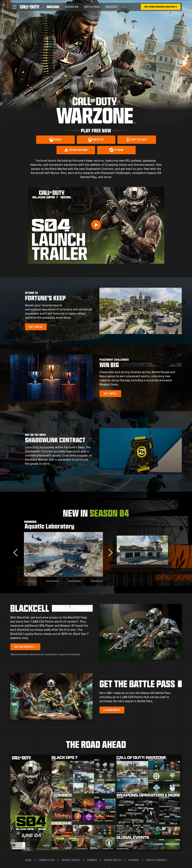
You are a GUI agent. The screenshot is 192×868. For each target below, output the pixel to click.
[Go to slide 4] (97, 581)
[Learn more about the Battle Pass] (112, 710)
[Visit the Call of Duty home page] (30, 7)
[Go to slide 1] (30, 581)
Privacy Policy (71, 763)
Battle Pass (92, 7)
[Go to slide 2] (52, 581)
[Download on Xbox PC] (96, 140)
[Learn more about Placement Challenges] (110, 394)
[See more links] (125, 7)
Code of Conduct (156, 763)
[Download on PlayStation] (76, 150)
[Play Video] (96, 225)
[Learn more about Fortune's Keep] (36, 327)
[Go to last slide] (17, 553)
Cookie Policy (113, 763)
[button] (14, 7)
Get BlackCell (24, 647)
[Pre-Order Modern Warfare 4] (161, 7)
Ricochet (112, 7)
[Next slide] (109, 553)
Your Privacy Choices (93, 773)
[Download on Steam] (116, 150)
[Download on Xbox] (55, 140)
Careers (92, 763)
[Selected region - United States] (96, 858)
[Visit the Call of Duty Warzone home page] (53, 7)
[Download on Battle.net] (137, 140)
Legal (29, 763)
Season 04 (72, 7)
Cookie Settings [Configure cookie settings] (96, 848)
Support (134, 763)
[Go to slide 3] (74, 581)
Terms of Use (47, 763)
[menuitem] (72, 7)
